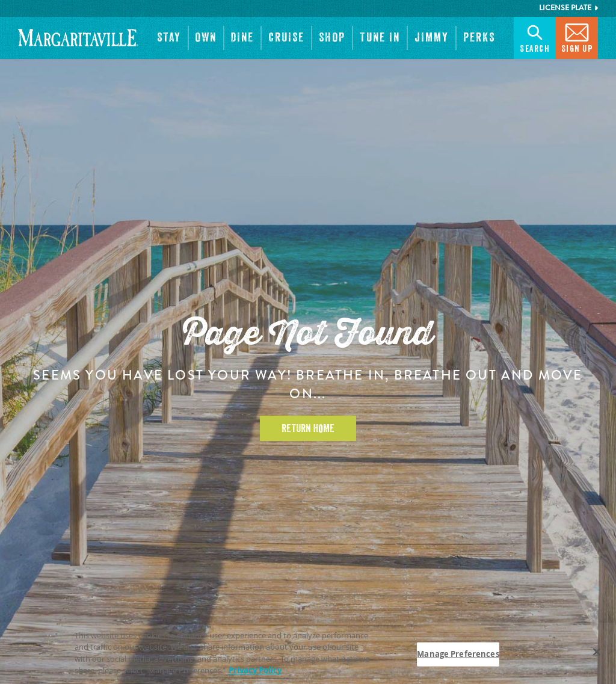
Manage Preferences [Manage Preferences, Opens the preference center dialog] (458, 654)
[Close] (597, 652)
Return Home (308, 428)
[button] (169, 38)
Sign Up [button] (577, 37)
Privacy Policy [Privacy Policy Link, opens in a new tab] (255, 670)
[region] (308, 653)
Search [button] (535, 37)
